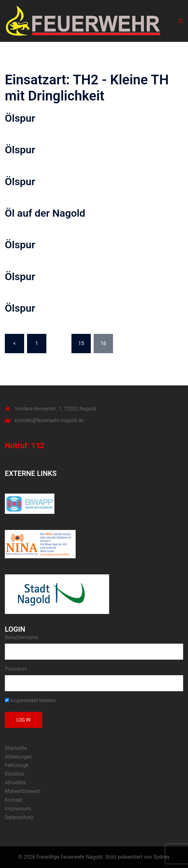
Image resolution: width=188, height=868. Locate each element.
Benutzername (21, 637)
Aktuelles (15, 783)
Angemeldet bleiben (30, 700)
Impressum (18, 809)
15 (81, 343)
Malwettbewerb (23, 791)
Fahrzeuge (17, 765)
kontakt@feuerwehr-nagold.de (49, 420)
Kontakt (14, 800)
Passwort (16, 669)
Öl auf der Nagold (45, 213)
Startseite (16, 748)
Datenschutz (19, 817)
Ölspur (20, 118)
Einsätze (14, 774)
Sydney (162, 857)
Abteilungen (19, 757)
